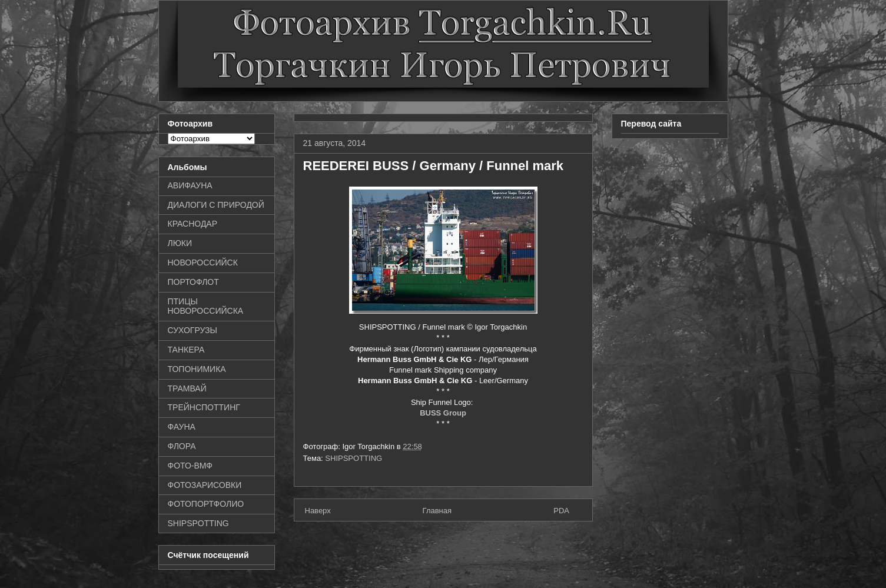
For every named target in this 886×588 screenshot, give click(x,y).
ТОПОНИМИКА (197, 369)
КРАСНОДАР (193, 224)
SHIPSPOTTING (354, 458)
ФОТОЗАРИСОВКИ (205, 485)
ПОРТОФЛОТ (193, 282)
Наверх (318, 511)
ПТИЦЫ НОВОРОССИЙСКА (206, 306)
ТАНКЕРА (186, 350)
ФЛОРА (182, 446)
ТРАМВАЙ (187, 388)
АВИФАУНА (190, 185)
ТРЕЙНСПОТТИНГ (204, 407)
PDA (561, 511)
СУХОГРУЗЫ (193, 330)
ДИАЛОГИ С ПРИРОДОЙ (216, 205)
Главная (437, 511)
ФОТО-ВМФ (190, 466)
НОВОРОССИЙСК (203, 263)
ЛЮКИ (180, 243)
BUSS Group (443, 413)
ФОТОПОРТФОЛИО (206, 504)
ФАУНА (182, 427)
